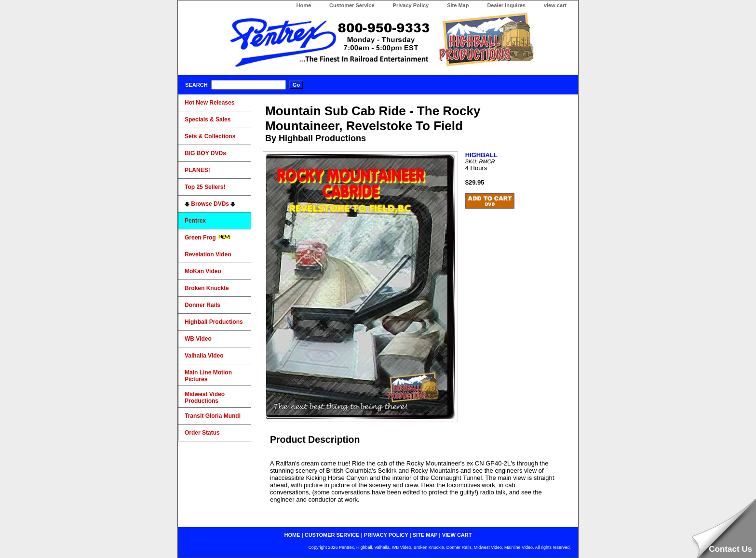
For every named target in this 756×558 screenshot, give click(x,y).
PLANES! (197, 170)
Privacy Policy (411, 5)
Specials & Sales (208, 120)
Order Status (202, 433)
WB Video (198, 339)
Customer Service (352, 5)
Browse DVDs (210, 204)
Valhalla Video (204, 356)
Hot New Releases (209, 103)
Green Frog (208, 238)
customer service (332, 535)
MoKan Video (203, 271)
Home (304, 5)
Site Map (458, 5)
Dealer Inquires (506, 5)
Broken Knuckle (207, 288)
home (292, 535)
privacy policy (386, 535)
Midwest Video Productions (205, 398)
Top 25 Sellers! (205, 187)
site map (425, 535)
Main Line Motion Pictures (208, 376)
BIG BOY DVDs (205, 153)
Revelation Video (208, 254)
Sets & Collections (210, 136)
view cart (555, 5)
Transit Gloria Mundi (213, 416)
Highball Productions (214, 322)
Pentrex (195, 221)
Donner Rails (202, 305)
